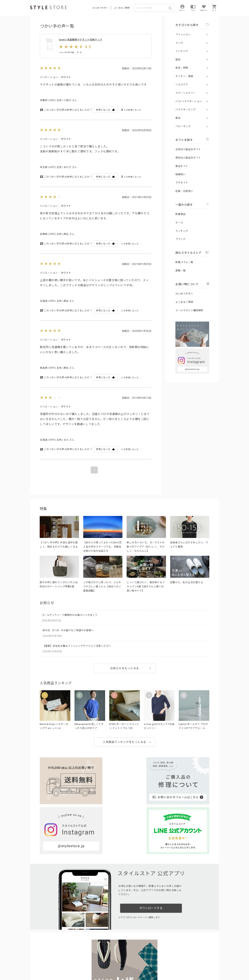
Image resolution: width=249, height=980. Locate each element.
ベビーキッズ (183, 126)
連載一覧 (180, 271)
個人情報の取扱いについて (82, 966)
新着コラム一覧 (184, 262)
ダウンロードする (151, 850)
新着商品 (180, 214)
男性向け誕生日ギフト (188, 158)
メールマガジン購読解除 (189, 310)
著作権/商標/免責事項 (42, 971)
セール (179, 223)
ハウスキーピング (186, 110)
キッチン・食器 (184, 76)
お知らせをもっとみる (125, 677)
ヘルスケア (182, 85)
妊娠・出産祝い (184, 191)
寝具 (178, 60)
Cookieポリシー (105, 966)
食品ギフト (182, 166)
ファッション (183, 34)
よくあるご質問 (122, 8)
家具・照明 (182, 68)
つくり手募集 (97, 958)
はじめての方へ (100, 8)
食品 (178, 118)
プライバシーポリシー (52, 966)
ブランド (180, 239)
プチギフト (182, 183)
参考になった (105, 118)
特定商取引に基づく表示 (127, 966)
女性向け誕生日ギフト (188, 149)
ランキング (182, 231)
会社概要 (146, 966)
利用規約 (34, 966)
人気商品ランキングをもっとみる (124, 750)
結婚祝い (180, 174)
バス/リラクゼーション (189, 101)
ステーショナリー (186, 93)
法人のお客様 (79, 958)
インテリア (182, 51)
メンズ (179, 43)
